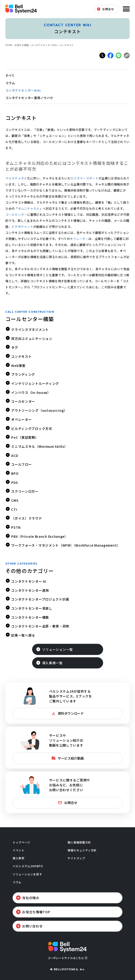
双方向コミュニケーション (32, 339)
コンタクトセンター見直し (32, 608)
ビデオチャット (22, 227)
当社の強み (31, 898)
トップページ (21, 842)
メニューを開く (126, 9)
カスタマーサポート (84, 178)
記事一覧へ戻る (23, 635)
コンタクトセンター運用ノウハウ (29, 98)
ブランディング (23, 374)
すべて (10, 75)
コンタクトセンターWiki (44, 45)
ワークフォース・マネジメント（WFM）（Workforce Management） (66, 545)
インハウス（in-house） (31, 392)
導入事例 (18, 858)
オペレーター (79, 239)
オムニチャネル (29, 208)
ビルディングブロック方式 (32, 429)
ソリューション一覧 (57, 649)
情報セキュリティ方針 (82, 850)
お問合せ (108, 9)
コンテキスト (21, 356)
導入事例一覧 (52, 663)
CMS (15, 500)
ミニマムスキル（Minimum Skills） (39, 446)
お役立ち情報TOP (36, 912)
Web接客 (18, 365)
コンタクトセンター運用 (30, 590)
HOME (9, 45)
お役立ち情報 (22, 45)
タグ (15, 347)
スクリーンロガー (25, 491)
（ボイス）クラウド (27, 518)
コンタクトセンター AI (29, 581)
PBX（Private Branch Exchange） (40, 536)
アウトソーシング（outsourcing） (39, 410)
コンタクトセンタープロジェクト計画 (40, 599)
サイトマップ (76, 858)
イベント (18, 850)
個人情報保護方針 (79, 842)
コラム (10, 83)
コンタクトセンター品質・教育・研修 (40, 626)
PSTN (16, 527)
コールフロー (21, 464)
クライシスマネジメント (30, 329)
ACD (15, 455)
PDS (15, 482)
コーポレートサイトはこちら (66, 958)
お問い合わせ (32, 926)
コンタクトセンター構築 (30, 617)
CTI (14, 509)
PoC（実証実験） (25, 437)
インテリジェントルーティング (35, 383)
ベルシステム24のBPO (28, 866)
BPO (15, 473)
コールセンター (16, 214)
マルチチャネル (16, 178)
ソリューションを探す (27, 874)
